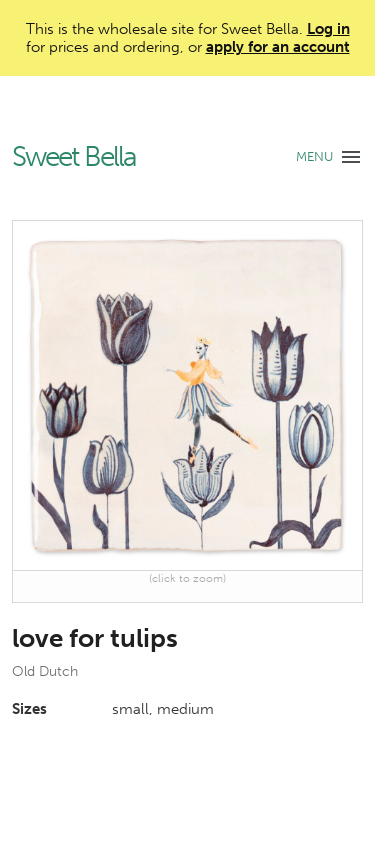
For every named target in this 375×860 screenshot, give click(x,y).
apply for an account (278, 47)
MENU (314, 156)
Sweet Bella (74, 157)
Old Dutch (45, 671)
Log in (328, 29)
